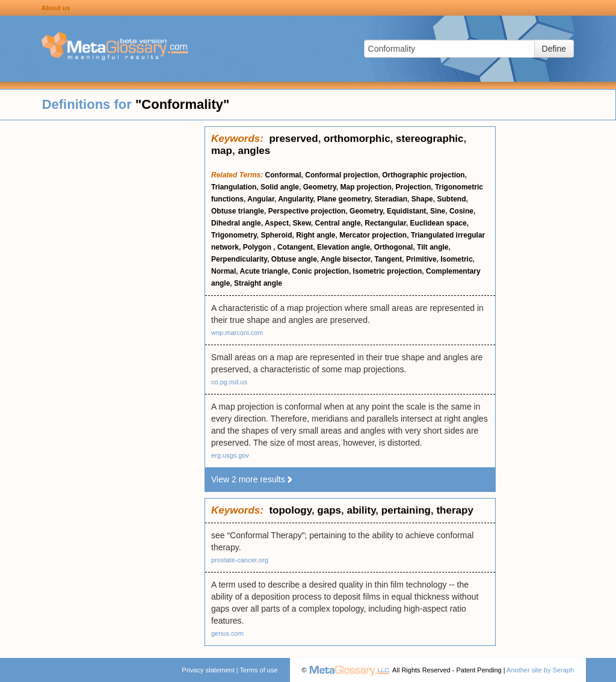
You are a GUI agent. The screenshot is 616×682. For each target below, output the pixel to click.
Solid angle (280, 187)
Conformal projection (341, 175)
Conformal (283, 175)
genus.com (227, 633)
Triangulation (234, 187)
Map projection (366, 187)
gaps (329, 510)
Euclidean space (439, 223)
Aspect (277, 223)
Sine (438, 211)
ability (361, 510)
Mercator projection (373, 235)
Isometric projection (388, 271)
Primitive (421, 259)
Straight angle (258, 283)
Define (554, 49)
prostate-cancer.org (240, 560)
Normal (223, 271)
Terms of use (259, 670)
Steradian (391, 199)
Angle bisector (346, 259)
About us (56, 8)
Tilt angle (433, 247)
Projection (414, 187)
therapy (454, 510)
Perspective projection (307, 211)
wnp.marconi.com (237, 333)
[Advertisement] (102, 307)
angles (254, 151)
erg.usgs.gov (230, 455)
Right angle (316, 235)
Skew (302, 223)
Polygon (258, 247)
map (222, 151)
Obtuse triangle (238, 211)
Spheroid (276, 235)
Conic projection (320, 271)
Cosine (461, 211)
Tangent (388, 259)
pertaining (406, 510)
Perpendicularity (239, 259)
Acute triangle (264, 271)
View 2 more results (252, 479)
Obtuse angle (294, 259)
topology (290, 510)
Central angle (338, 223)
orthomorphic (357, 139)
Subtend (451, 199)
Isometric (456, 259)
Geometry (320, 187)
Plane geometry (343, 199)
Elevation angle (343, 247)
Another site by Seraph (540, 670)
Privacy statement (208, 670)
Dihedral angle (236, 223)
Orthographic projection (423, 175)
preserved (293, 139)
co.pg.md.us (229, 382)
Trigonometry (234, 235)
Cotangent (295, 247)
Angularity (295, 199)
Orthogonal (394, 247)
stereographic (430, 139)
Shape (422, 199)
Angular (261, 199)
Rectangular (385, 223)
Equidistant (406, 211)
